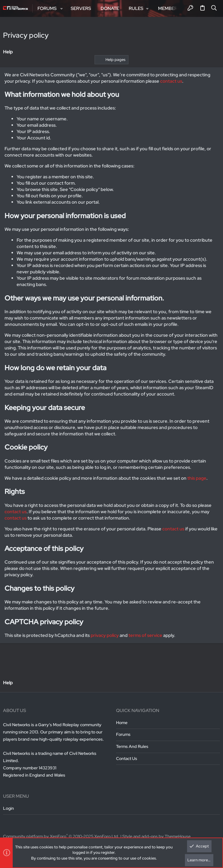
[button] (61, 9)
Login (8, 808)
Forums (123, 734)
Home (122, 723)
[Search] (214, 8)
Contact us (127, 758)
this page (197, 478)
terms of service (145, 635)
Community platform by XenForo (61, 836)
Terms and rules (132, 746)
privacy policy (105, 635)
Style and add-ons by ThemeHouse (157, 836)
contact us (171, 81)
